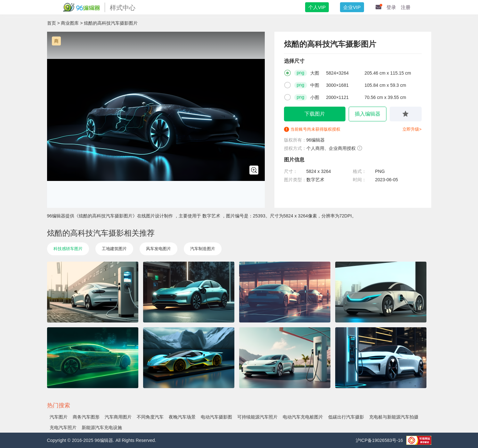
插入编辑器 (368, 114)
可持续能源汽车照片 (257, 417)
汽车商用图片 (118, 417)
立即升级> (412, 129)
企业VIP (352, 7)
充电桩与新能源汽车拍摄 (394, 417)
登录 (391, 7)
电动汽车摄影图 (216, 417)
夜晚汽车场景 (182, 417)
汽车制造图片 (203, 249)
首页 (52, 23)
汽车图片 (59, 417)
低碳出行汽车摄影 (346, 417)
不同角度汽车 (150, 417)
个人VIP (317, 7)
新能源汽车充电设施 (102, 428)
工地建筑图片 (114, 249)
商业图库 (70, 23)
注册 (406, 7)
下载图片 (315, 114)
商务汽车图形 (86, 417)
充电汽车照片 (63, 428)
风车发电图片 (158, 249)
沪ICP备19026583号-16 (379, 440)
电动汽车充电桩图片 (303, 417)
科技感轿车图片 (68, 249)
